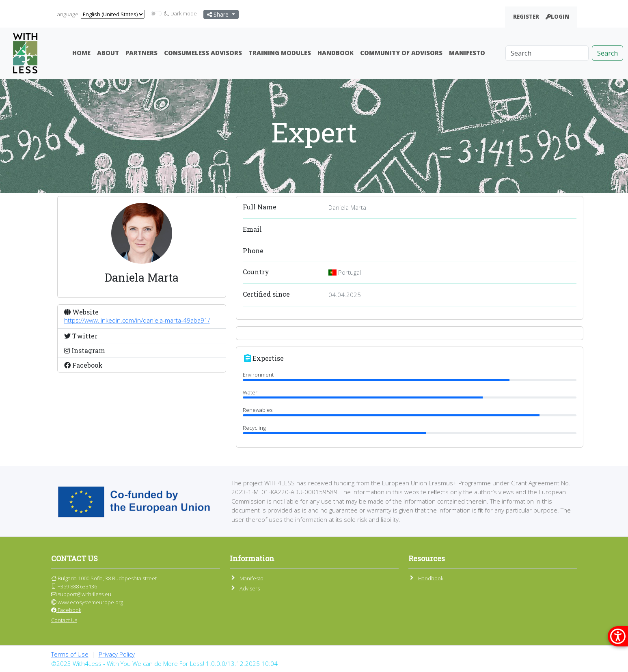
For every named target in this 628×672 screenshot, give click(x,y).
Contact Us (64, 620)
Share (219, 14)
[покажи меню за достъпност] (618, 636)
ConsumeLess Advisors (203, 53)
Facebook (66, 610)
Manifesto (467, 53)
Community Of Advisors (401, 53)
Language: (67, 14)
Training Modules (280, 53)
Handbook (336, 53)
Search (607, 53)
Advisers (250, 588)
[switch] (156, 14)
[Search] (547, 53)
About (108, 53)
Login (557, 17)
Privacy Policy (117, 654)
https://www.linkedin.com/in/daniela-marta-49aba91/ (137, 320)
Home (81, 53)
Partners (141, 53)
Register (526, 17)
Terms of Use (70, 654)
